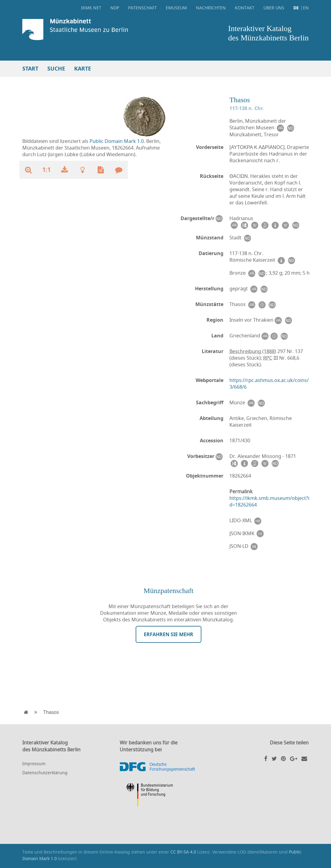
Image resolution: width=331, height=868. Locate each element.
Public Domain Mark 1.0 (117, 141)
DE (296, 8)
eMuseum (176, 8)
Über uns (274, 8)
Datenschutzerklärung (45, 773)
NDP (115, 8)
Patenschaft (142, 8)
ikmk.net (91, 8)
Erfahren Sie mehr (169, 634)
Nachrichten (211, 8)
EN (306, 8)
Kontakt (245, 8)
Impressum (34, 764)
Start (30, 69)
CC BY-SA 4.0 (183, 852)
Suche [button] (56, 69)
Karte (83, 69)
